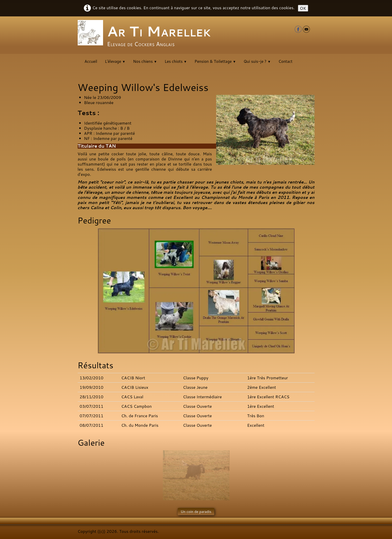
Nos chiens (145, 61)
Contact (285, 61)
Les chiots (176, 61)
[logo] (146, 35)
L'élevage (115, 61)
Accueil (91, 61)
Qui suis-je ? (257, 61)
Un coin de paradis (196, 512)
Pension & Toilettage (215, 61)
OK (303, 8)
